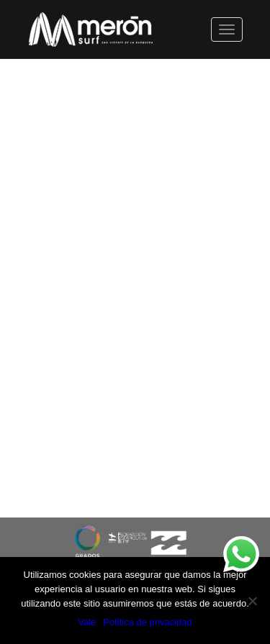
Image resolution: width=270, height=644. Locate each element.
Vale (87, 622)
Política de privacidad (148, 622)
